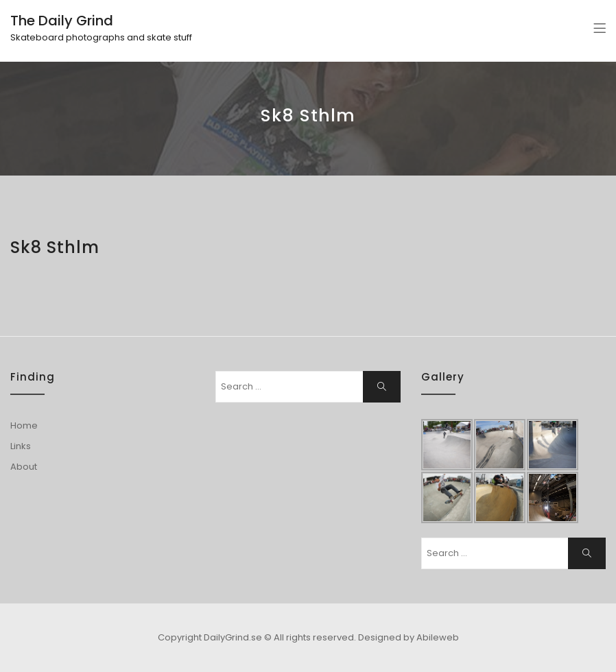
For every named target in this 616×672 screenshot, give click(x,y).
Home (24, 425)
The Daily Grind (62, 21)
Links (21, 446)
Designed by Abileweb (408, 637)
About (24, 467)
